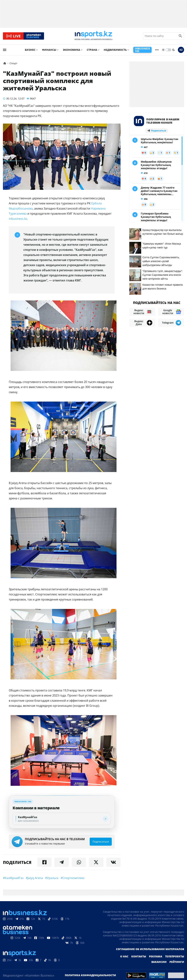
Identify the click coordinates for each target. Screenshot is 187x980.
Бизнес (30, 50)
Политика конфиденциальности (90, 976)
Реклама (156, 957)
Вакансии (159, 963)
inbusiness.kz (18, 219)
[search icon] (180, 36)
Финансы (49, 50)
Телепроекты (175, 957)
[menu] (5, 51)
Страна (92, 50)
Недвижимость (115, 50)
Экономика (71, 50)
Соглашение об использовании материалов (150, 950)
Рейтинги (177, 963)
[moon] (173, 51)
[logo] (93, 36)
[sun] (163, 51)
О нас (124, 957)
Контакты (139, 957)
